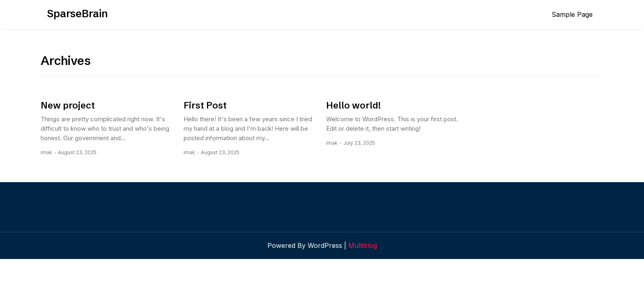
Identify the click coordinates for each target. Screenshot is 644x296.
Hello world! (353, 105)
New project (68, 105)
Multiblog (363, 245)
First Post (205, 105)
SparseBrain (77, 14)
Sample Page (572, 14)
